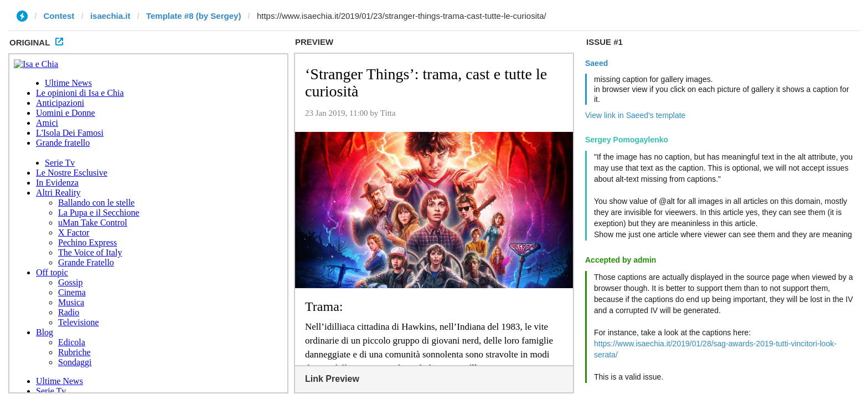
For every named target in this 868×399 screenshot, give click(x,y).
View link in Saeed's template (635, 115)
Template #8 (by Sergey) (193, 16)
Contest (59, 16)
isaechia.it (110, 16)
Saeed (596, 63)
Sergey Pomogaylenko (627, 140)
